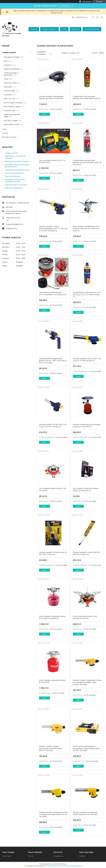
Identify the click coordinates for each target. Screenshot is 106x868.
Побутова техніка (10, 83)
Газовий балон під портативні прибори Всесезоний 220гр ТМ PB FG (87, 98)
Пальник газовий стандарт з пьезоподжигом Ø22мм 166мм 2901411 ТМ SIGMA (50, 748)
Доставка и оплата (92, 29)
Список (101, 53)
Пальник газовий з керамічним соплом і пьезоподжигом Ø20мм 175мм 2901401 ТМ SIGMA (87, 682)
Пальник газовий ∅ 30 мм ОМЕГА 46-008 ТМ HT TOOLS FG (87, 553)
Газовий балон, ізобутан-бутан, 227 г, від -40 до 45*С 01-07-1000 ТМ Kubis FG (87, 295)
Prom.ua (64, 864)
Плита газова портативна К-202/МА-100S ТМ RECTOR (85, 617)
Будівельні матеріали (12, 69)
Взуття (6, 61)
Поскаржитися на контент (55, 866)
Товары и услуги (49, 29)
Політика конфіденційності (73, 866)
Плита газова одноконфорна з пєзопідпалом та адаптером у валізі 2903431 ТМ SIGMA (86, 748)
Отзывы (5, 133)
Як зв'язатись (58, 856)
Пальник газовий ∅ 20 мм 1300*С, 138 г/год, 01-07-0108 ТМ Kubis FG (87, 360)
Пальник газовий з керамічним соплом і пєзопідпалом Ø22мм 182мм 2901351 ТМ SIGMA (53, 814)
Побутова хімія (9, 110)
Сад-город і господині (12, 57)
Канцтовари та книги (12, 124)
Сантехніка (8, 95)
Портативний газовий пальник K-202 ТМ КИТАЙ (53, 489)
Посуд (6, 79)
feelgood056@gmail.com (15, 224)
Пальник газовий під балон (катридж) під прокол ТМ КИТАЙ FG (87, 426)
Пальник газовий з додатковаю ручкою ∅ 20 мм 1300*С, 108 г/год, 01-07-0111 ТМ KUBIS (53, 361)
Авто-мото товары (11, 120)
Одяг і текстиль (10, 99)
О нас (64, 29)
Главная (34, 29)
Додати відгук (97, 17)
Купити (44, 114)
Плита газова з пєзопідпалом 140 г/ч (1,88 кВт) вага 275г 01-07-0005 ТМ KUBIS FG (86, 228)
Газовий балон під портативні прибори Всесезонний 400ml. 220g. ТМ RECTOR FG (87, 162)
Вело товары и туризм (12, 106)
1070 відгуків (87, 1)
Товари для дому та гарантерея (11, 74)
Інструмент (8, 65)
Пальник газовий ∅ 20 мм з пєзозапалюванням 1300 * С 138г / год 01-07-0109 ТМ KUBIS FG (53, 228)
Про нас (31, 856)
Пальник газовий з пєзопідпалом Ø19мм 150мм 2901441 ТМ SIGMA (85, 813)
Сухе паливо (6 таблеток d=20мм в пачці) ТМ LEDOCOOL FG (86, 489)
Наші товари (7, 856)
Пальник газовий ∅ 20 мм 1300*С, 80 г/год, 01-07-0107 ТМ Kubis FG (53, 426)
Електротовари (9, 91)
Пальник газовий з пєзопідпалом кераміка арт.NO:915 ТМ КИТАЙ (51, 98)
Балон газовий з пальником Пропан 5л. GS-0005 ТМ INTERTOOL (52, 617)
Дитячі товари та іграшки (13, 103)
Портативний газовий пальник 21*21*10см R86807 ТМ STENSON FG (53, 293)
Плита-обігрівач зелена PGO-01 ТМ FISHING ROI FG (52, 161)
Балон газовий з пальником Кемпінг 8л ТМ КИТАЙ (52, 681)
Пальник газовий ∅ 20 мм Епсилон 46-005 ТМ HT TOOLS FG (53, 553)
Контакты (76, 29)
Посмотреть (66, 6)
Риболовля (8, 87)
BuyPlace (82, 856)
